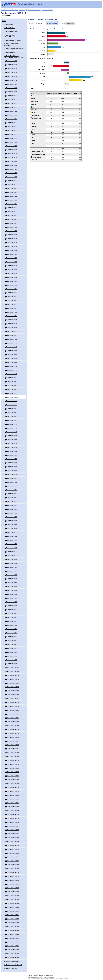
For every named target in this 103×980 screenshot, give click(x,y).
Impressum (36, 975)
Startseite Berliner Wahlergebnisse (9, 10)
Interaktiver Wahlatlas (47, 10)
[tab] (31, 23)
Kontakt (30, 975)
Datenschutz (42, 975)
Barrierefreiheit (50, 975)
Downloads (22, 10)
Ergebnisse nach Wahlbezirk (33, 10)
